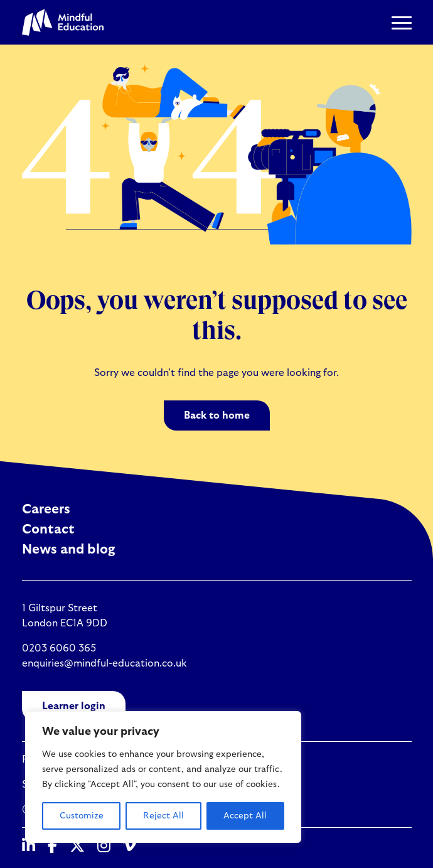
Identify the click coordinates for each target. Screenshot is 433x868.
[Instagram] (104, 847)
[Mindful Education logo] (63, 22)
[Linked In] (29, 847)
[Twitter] (77, 847)
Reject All (163, 816)
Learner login (74, 706)
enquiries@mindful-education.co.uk (104, 663)
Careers (46, 509)
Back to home (217, 415)
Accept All (245, 816)
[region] (163, 777)
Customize (82, 816)
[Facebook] (52, 847)
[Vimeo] (130, 847)
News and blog (68, 549)
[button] (402, 23)
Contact (48, 529)
